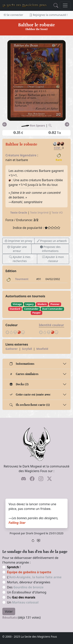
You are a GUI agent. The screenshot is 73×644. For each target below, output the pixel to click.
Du (21, 597)
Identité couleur (51, 325)
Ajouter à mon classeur (53, 259)
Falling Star (17, 523)
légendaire (28, 155)
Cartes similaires (24, 374)
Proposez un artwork (52, 241)
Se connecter (13, 15)
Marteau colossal (25, 602)
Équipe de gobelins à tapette (29, 572)
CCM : (58, 148)
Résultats (10, 617)
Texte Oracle (19, 213)
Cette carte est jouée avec (30, 394)
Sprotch (13, 567)
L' (34, 577)
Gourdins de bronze (29, 587)
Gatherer (12, 349)
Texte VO (57, 213)
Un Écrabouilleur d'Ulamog (27, 592)
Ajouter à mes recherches (20, 259)
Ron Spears (37, 125)
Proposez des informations (50, 249)
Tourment (22, 279)
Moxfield (42, 349)
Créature (12, 155)
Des (25, 587)
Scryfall (27, 349)
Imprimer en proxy (18, 241)
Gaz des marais (24, 597)
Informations (22, 364)
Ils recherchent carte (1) (30, 405)
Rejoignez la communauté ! (48, 15)
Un (23, 602)
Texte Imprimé (39, 213)
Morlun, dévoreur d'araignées (29, 582)
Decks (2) (19, 384)
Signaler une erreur (17, 249)
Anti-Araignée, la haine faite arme (35, 577)
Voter (9, 611)
